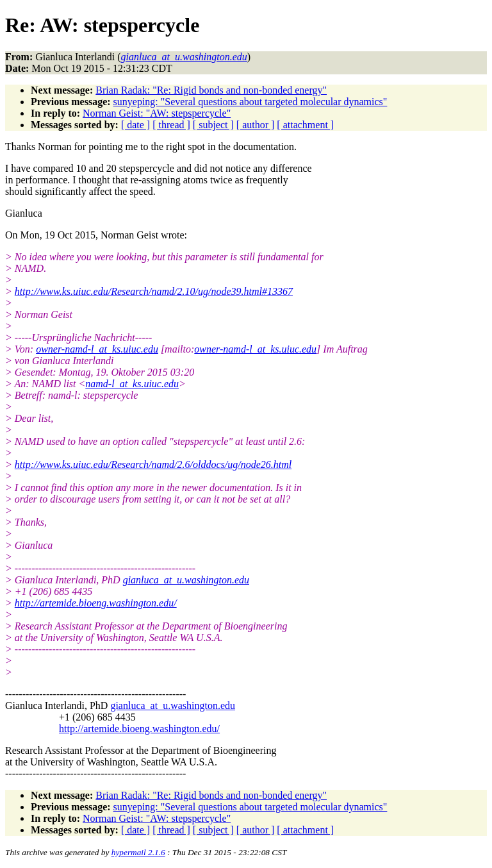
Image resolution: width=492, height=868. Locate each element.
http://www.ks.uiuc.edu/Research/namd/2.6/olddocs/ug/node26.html (153, 464)
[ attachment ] (305, 125)
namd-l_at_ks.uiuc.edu (132, 384)
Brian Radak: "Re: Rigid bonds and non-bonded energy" (211, 90)
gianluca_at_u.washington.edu (186, 580)
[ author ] (256, 125)
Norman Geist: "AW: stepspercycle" (157, 113)
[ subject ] (213, 125)
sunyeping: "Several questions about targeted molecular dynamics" (250, 102)
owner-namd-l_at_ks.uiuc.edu (97, 349)
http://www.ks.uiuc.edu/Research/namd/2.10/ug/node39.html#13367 (154, 291)
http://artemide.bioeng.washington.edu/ (96, 603)
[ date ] (135, 125)
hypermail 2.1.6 (138, 852)
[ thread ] (171, 125)
